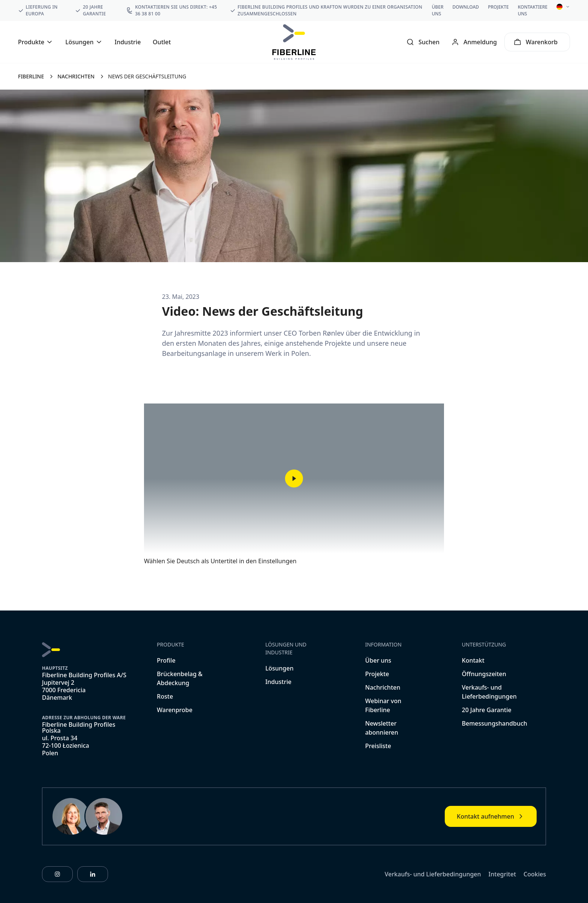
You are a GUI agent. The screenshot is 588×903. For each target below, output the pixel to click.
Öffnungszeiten (484, 674)
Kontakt (473, 660)
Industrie (128, 42)
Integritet (502, 874)
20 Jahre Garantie (487, 710)
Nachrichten (383, 687)
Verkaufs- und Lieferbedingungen (433, 874)
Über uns (438, 10)
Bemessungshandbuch (495, 723)
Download (466, 7)
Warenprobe (175, 710)
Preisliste (378, 746)
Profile (166, 660)
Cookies (535, 874)
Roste (165, 696)
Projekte (498, 7)
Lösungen (279, 668)
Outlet (162, 42)
